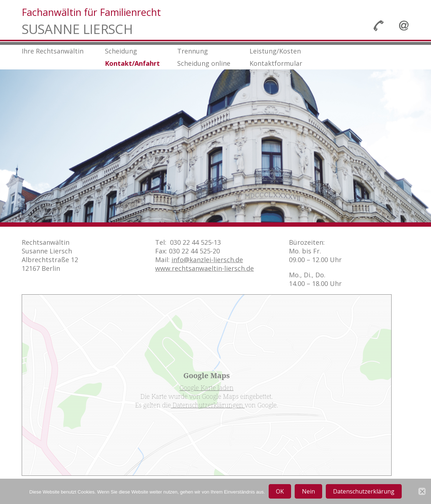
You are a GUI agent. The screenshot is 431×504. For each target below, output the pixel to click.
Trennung (193, 51)
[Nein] (422, 491)
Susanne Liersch (77, 29)
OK (280, 491)
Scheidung (121, 51)
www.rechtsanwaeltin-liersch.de (204, 268)
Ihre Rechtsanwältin (53, 51)
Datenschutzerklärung (364, 491)
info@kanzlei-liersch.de (207, 260)
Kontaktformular (276, 63)
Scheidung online (204, 63)
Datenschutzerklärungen (208, 405)
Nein (308, 491)
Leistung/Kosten (275, 51)
